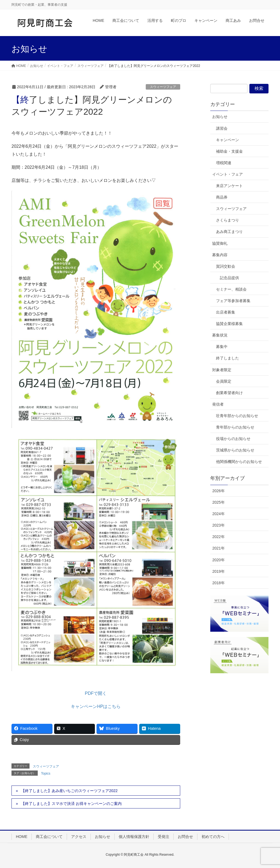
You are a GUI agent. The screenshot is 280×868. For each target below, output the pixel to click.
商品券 (222, 197)
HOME (22, 837)
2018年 (218, 583)
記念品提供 (229, 278)
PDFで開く (96, 693)
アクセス (79, 837)
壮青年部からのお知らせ (237, 416)
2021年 (218, 548)
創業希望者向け (229, 393)
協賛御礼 (220, 243)
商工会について (49, 837)
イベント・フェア (227, 174)
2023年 (218, 525)
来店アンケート (229, 186)
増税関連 (224, 163)
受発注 (164, 837)
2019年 (218, 571)
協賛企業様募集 (229, 324)
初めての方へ (213, 837)
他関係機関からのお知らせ (239, 462)
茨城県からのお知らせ (235, 450)
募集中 (222, 347)
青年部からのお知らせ (235, 427)
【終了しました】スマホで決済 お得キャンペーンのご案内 (71, 804)
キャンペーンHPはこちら (96, 706)
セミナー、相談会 (231, 289)
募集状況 (220, 335)
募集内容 (220, 255)
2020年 (218, 560)
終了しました (227, 358)
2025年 (218, 502)
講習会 (222, 128)
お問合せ (185, 837)
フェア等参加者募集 (233, 301)
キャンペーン (227, 140)
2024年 (218, 514)
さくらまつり (227, 220)
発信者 (218, 404)
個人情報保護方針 (134, 837)
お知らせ (220, 117)
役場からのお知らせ (233, 439)
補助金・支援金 (229, 151)
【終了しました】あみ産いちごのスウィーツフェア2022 (69, 791)
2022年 (218, 537)
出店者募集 (226, 312)
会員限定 (224, 381)
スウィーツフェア (163, 87)
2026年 (218, 491)
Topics (46, 773)
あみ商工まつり (229, 232)
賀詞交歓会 (226, 266)
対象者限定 (222, 370)
